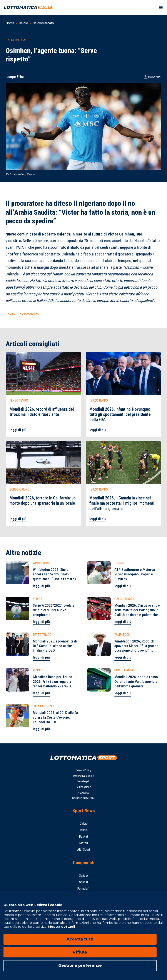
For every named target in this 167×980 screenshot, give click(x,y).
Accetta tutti (80, 939)
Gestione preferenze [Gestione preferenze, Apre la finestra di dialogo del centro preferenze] (80, 965)
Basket (84, 837)
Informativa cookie (83, 776)
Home (10, 23)
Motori (84, 843)
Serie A (84, 876)
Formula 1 (84, 889)
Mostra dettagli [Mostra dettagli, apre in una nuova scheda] (61, 926)
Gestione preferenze (83, 798)
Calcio (23, 23)
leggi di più (18, 430)
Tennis (84, 830)
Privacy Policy (83, 770)
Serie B (83, 882)
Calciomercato (43, 23)
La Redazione (83, 787)
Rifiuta (80, 952)
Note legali (83, 781)
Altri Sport (84, 850)
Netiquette (83, 793)
